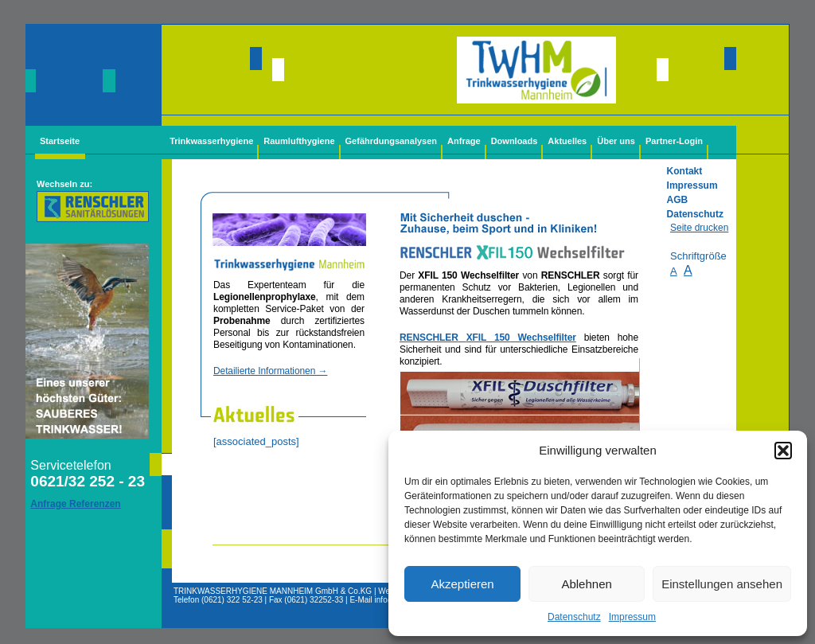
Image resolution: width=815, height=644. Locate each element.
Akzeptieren (462, 584)
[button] (783, 451)
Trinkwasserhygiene (211, 141)
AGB (678, 200)
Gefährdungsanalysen (392, 141)
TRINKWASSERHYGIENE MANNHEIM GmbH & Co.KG (273, 591)
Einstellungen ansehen (722, 584)
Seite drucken (699, 228)
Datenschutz (574, 617)
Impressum (632, 617)
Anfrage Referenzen (75, 504)
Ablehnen (586, 584)
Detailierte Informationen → (270, 371)
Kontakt (685, 171)
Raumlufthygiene (299, 141)
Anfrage (464, 141)
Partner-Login (674, 141)
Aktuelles (567, 141)
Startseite (60, 141)
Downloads (515, 141)
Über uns (616, 141)
